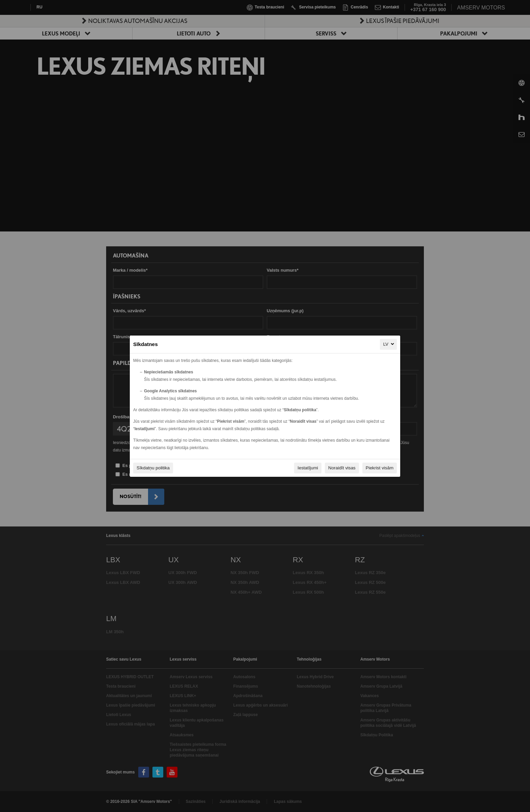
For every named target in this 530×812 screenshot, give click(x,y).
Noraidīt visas (342, 468)
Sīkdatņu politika (153, 468)
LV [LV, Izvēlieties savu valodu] (389, 344)
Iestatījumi (308, 468)
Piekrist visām (380, 468)
